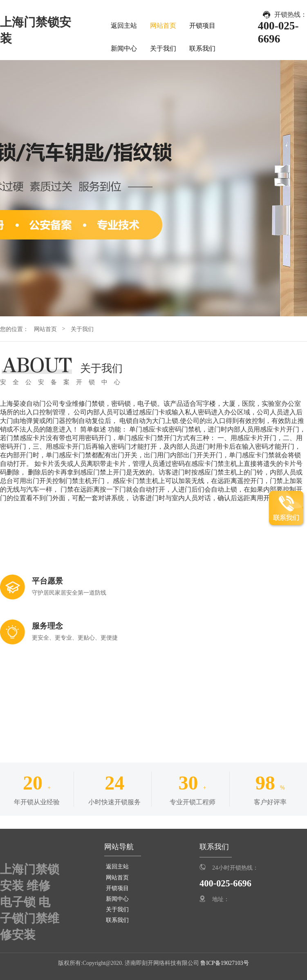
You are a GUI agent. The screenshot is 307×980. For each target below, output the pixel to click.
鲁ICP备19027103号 (224, 963)
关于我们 (163, 48)
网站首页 (163, 26)
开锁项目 (202, 26)
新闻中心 (124, 48)
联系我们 (202, 48)
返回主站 (124, 26)
